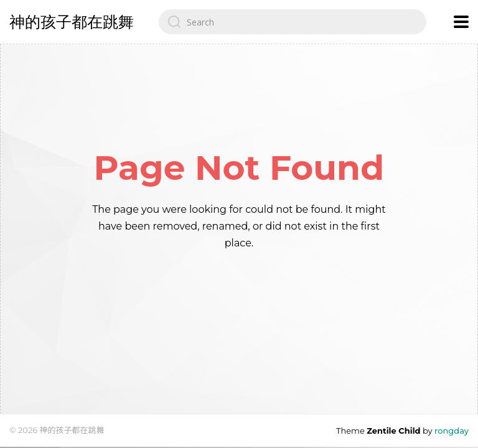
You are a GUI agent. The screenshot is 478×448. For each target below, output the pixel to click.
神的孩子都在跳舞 (72, 22)
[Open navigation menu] (461, 22)
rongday (452, 431)
